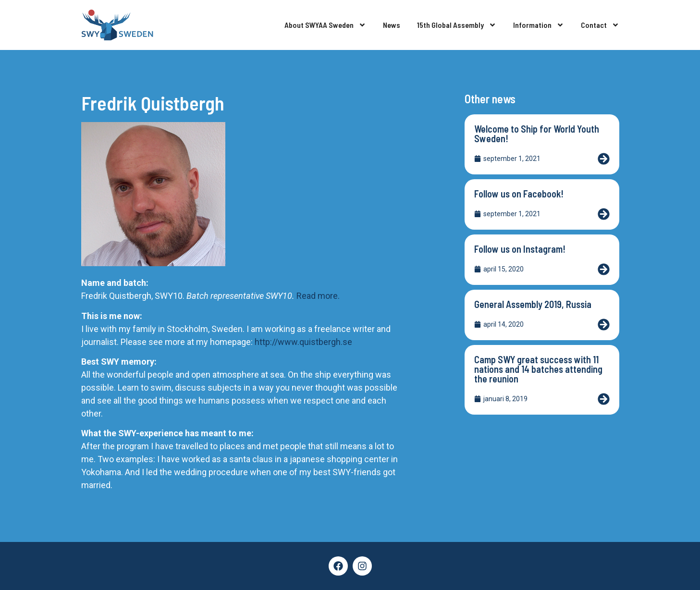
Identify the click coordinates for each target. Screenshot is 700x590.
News (392, 25)
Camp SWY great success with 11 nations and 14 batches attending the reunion (538, 369)
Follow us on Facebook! (519, 194)
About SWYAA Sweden (325, 25)
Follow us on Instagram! (520, 249)
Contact (600, 25)
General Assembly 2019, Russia (533, 304)
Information (539, 25)
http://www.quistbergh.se (302, 342)
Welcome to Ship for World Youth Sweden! (537, 134)
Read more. (318, 296)
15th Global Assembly (457, 25)
